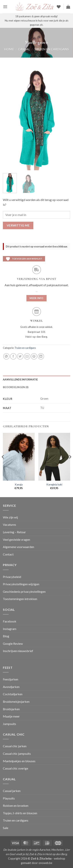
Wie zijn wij (10, 517)
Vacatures (9, 525)
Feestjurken (11, 679)
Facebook (10, 621)
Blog (6, 636)
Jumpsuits (9, 724)
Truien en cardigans (51, 49)
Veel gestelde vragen (16, 539)
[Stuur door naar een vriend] (27, 356)
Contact (8, 554)
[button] (5, 7)
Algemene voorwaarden (18, 547)
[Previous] (3, 465)
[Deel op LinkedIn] (41, 356)
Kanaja (19, 484)
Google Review (13, 644)
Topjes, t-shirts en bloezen (20, 813)
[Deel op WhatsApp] (6, 356)
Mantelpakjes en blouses (19, 761)
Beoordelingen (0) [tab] (16, 387)
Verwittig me (18, 225)
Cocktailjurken (13, 694)
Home (9, 49)
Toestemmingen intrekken (20, 599)
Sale (6, 828)
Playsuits (9, 798)
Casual (24, 49)
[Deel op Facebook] (13, 356)
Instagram (10, 629)
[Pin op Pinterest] (34, 356)
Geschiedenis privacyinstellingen (24, 591)
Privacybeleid (12, 577)
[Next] (70, 465)
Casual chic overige (16, 768)
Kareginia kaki (54, 484)
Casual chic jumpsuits (17, 754)
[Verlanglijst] (59, 7)
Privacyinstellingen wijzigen (21, 584)
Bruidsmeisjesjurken (16, 701)
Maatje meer (11, 716)
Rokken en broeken (16, 806)
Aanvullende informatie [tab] (20, 379)
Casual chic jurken (15, 746)
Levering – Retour (14, 532)
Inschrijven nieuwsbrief (18, 651)
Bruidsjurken (11, 709)
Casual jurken (12, 791)
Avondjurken (11, 687)
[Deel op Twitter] (20, 356)
